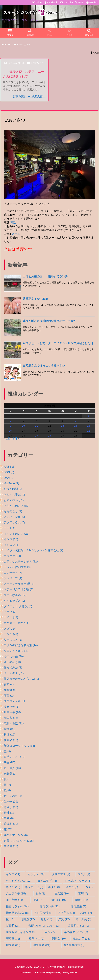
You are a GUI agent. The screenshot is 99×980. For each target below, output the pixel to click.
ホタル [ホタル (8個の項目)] (54, 887)
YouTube (11, 483)
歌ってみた (13, 796)
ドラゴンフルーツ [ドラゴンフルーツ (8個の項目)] (78, 881)
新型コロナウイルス (19, 746)
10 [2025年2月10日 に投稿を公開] (23, 426)
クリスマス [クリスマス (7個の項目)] (61, 874)
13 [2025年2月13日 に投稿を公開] (63, 426)
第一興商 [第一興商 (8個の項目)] (84, 919)
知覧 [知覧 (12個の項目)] (64, 919)
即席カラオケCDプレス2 (21, 679)
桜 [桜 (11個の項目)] (10, 919)
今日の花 (12, 662)
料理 (10, 735)
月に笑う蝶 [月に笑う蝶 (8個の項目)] (43, 913)
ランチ (11, 634)
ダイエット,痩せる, (18, 606)
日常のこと (37, 63)
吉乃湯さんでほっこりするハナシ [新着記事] (44, 366)
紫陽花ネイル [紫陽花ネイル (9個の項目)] (78, 926)
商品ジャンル (14, 701)
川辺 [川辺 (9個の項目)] (37, 900)
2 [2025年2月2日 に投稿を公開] (10, 421)
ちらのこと (13, 511)
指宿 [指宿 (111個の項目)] (81, 900)
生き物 (11, 802)
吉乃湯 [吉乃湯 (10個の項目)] (62, 894)
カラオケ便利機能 (17, 567)
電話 (13, 222)
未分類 (10, 774)
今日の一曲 (14, 656)
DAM (9, 478)
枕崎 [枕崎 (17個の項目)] (86, 913)
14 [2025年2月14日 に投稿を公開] (75, 426)
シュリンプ (13, 578)
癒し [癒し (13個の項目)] (47, 919)
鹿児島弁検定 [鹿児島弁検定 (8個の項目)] (74, 945)
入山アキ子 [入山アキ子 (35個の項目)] (16, 894)
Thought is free (70, 972)
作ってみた (13, 668)
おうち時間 (13, 489)
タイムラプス (14, 601)
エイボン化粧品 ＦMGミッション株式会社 (34, 550)
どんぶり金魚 (14, 517)
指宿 (10, 729)
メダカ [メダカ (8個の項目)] (72, 887)
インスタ (12, 545)
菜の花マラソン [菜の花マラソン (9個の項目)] (76, 932)
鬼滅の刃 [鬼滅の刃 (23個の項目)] (82, 939)
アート (10, 528)
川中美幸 (12, 712)
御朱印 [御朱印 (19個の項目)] (59, 900)
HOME (7, 45)
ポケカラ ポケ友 (17, 623)
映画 (10, 762)
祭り (9, 818)
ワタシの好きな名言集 (21, 645)
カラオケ (12, 556)
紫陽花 (11, 824)
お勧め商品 (14, 500)
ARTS (10, 467)
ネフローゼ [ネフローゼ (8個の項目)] (34, 887)
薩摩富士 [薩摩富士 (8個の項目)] (14, 939)
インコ (11, 539)
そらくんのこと (17, 506)
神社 (10, 813)
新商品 (11, 740)
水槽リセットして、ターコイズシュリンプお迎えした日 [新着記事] (58, 343)
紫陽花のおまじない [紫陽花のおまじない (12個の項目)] (44, 926)
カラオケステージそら (21, 562)
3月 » (16, 439)
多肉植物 (12, 707)
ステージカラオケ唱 (19, 589)
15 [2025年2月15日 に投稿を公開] (89, 426)
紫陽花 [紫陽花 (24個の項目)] (13, 926)
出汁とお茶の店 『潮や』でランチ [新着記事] (45, 276)
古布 (9, 684)
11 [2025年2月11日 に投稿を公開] (36, 426)
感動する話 (14, 724)
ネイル (11, 617)
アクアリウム (14, 522)
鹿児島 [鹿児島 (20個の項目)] (13, 945)
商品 (9, 696)
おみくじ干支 (14, 495)
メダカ (10, 629)
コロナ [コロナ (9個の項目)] (84, 874)
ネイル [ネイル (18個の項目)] (13, 887)
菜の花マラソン (16, 835)
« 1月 (7, 439)
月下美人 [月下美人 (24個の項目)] (66, 913)
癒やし (11, 807)
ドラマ (10, 612)
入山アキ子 (14, 673)
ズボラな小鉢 (15, 595)
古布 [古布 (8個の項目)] (40, 894)
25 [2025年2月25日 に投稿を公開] (36, 436)
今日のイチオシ (17, 651)
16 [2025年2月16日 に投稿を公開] (10, 431)
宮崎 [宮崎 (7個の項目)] (83, 894)
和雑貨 (10, 690)
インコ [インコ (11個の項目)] (13, 874)
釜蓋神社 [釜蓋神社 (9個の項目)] (37, 939)
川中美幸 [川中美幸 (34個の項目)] (14, 900)
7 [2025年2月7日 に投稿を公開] (75, 421)
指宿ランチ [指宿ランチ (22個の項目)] (50, 906)
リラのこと (13, 640)
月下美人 (12, 768)
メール (16, 234)
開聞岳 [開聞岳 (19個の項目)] (59, 939)
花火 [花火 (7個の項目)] (50, 932)
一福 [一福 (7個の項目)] (88, 887)
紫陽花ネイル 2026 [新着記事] (36, 299)
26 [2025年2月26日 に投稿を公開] (49, 436)
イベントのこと (17, 534)
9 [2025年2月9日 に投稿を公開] (10, 426)
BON (9, 472)
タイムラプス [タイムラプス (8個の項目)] (48, 881)
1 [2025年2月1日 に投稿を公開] (89, 416)
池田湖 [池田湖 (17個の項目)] (28, 919)
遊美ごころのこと (19, 841)
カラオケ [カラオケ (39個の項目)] (36, 874)
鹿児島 (11, 846)
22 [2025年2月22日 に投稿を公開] (89, 431)
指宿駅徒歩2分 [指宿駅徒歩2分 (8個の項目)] (17, 913)
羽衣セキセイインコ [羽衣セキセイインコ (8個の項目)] (21, 932)
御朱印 (11, 718)
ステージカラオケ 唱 (19, 584)
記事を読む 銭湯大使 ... (29, 96)
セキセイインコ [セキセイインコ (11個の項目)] (19, 881)
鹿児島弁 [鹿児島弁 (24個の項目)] (42, 945)
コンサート (13, 573)
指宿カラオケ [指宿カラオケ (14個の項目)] (17, 906)
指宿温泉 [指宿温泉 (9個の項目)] (78, 906)
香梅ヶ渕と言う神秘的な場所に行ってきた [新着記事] (49, 321)
